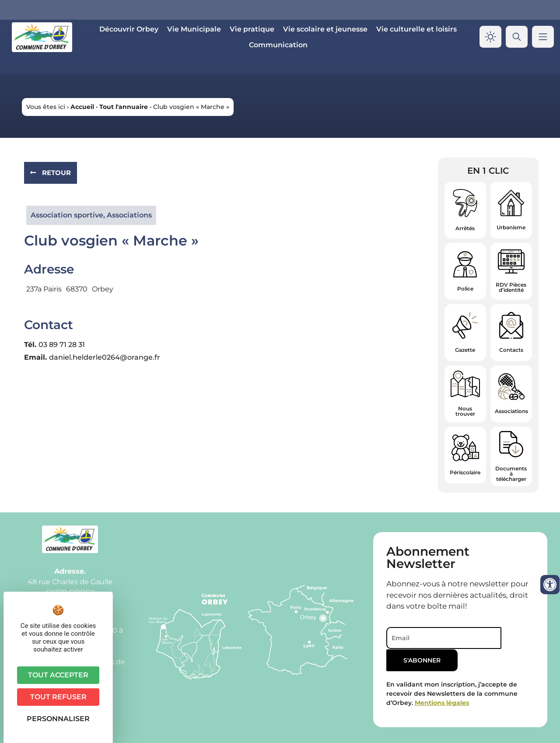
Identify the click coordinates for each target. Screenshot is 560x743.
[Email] (438, 638)
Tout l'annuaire (124, 107)
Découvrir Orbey (129, 29)
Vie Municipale (194, 29)
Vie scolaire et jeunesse (325, 29)
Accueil (82, 107)
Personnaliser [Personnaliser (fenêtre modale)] (58, 719)
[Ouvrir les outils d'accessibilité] (550, 585)
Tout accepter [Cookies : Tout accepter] (58, 675)
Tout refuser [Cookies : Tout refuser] (58, 697)
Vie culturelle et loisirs (416, 29)
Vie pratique (252, 29)
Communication (278, 45)
